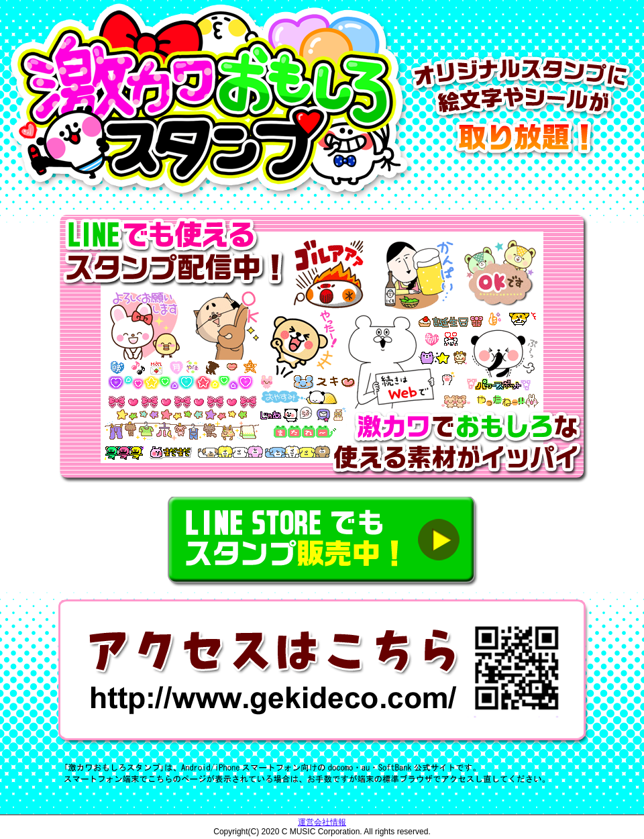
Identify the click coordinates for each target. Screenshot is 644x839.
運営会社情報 (322, 822)
